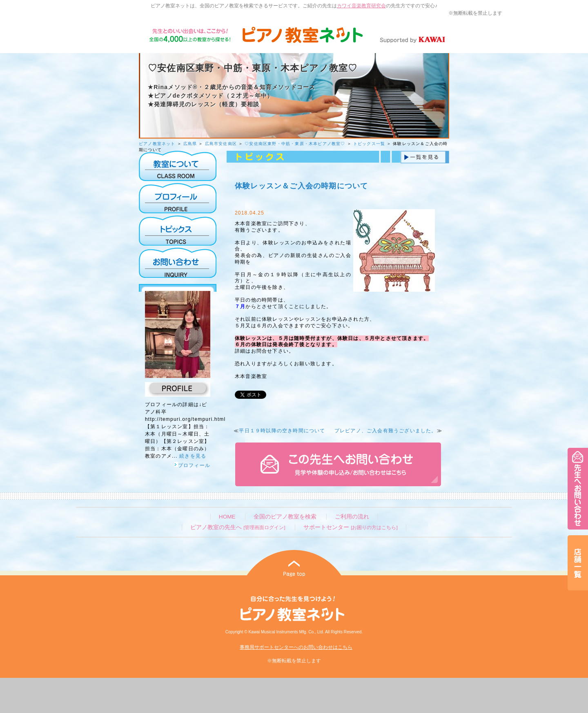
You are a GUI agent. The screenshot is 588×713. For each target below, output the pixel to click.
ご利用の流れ (352, 517)
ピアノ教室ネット (157, 144)
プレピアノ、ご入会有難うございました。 (386, 431)
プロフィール (192, 465)
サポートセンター (350, 527)
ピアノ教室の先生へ (238, 527)
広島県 (190, 144)
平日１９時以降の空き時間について (282, 431)
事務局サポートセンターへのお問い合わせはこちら (296, 647)
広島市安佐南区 (221, 144)
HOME (227, 517)
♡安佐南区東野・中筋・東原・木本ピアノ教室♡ (295, 144)
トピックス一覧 (369, 144)
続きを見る (193, 456)
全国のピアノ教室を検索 (285, 517)
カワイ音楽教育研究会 (361, 6)
